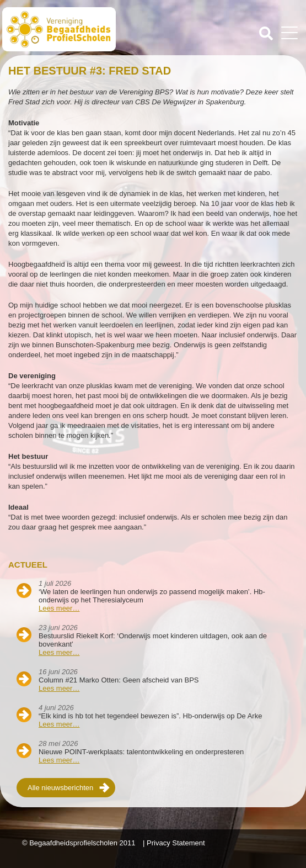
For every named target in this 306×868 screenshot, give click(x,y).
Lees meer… (59, 608)
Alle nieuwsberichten (60, 788)
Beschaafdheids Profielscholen (79, 29)
